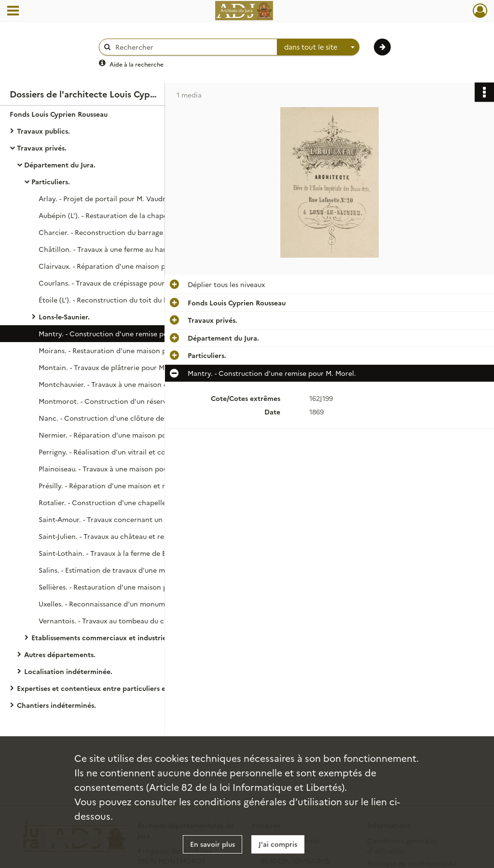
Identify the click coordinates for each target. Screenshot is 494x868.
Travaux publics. (43, 131)
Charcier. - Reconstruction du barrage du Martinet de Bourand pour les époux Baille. (135, 232)
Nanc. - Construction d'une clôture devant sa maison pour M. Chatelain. (135, 418)
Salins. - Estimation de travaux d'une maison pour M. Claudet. (135, 570)
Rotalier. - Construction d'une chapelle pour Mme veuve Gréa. (135, 502)
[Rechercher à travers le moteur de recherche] (193, 47)
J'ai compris (278, 844)
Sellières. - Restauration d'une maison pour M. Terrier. (126, 587)
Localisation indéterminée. (68, 671)
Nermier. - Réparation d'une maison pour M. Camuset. (127, 435)
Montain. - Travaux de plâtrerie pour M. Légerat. (117, 367)
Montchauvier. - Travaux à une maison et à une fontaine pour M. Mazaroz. (135, 384)
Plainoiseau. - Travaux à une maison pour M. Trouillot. (125, 468)
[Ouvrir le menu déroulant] (13, 12)
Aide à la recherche (137, 64)
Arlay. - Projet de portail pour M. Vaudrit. (105, 198)
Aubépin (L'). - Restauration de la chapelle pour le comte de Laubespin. (135, 215)
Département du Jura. (60, 165)
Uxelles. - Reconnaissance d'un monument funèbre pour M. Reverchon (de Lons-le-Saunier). (135, 604)
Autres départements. (60, 654)
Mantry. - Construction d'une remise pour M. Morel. (123, 333)
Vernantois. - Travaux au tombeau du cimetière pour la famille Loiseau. (135, 620)
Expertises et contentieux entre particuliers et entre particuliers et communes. (113, 688)
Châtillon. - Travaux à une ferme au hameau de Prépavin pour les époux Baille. (135, 249)
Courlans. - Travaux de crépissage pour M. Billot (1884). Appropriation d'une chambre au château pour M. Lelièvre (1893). (135, 283)
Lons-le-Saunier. (64, 317)
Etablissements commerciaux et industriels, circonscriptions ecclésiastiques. (128, 637)
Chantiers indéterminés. (56, 705)
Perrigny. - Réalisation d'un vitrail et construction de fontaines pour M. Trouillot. (135, 452)
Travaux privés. (42, 148)
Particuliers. (51, 181)
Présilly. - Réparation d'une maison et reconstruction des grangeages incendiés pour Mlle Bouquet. (135, 485)
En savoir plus (213, 844)
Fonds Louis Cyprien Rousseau (59, 114)
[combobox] (318, 47)
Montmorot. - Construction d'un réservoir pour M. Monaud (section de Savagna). (135, 401)
